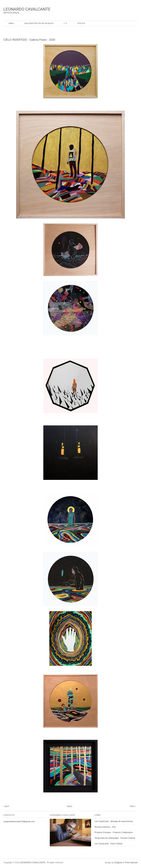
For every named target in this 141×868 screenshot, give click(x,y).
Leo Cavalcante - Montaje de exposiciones (114, 821)
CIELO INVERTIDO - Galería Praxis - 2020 (29, 40)
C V (65, 23)
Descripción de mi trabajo (39, 23)
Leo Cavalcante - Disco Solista (108, 844)
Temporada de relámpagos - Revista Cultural (115, 838)
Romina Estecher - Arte (105, 827)
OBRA (11, 23)
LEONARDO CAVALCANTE (27, 9)
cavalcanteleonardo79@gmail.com (19, 822)
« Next (6, 806)
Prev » (133, 806)
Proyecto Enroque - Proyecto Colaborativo (114, 832)
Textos (81, 23)
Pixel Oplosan (131, 863)
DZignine (118, 863)
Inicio (70, 806)
